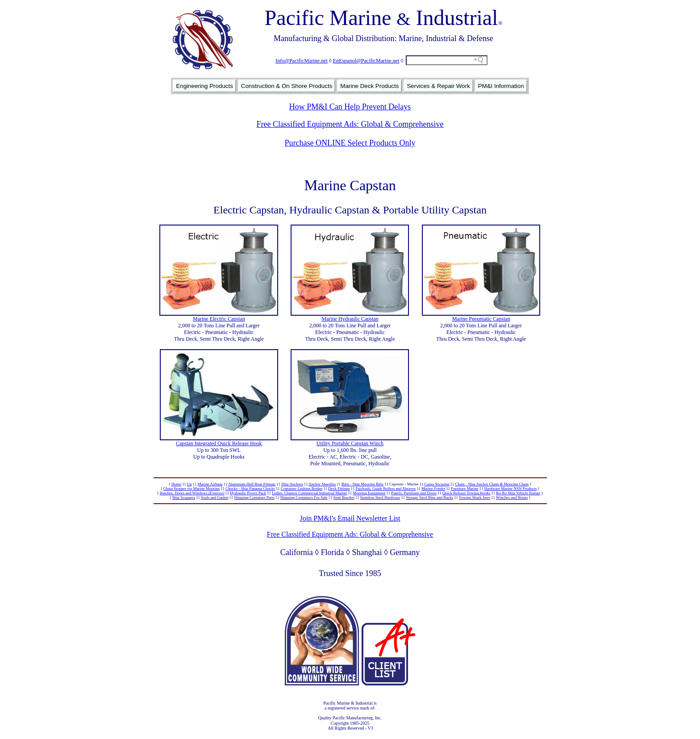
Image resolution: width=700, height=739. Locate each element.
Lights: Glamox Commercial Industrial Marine (309, 493)
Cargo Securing (437, 484)
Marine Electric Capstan (219, 319)
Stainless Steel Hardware (380, 497)
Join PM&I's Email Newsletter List (350, 518)
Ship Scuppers (184, 497)
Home (176, 484)
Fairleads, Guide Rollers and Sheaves (386, 488)
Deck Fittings (339, 488)
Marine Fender (433, 488)
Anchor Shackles (322, 484)
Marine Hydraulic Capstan (350, 319)
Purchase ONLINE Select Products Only (350, 143)
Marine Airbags (210, 484)
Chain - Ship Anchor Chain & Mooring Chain (492, 484)
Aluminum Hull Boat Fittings (252, 484)
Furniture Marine (465, 488)
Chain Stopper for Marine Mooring (192, 488)
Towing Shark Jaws (475, 497)
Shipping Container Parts (254, 497)
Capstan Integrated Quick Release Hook (219, 443)
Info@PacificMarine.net (302, 61)
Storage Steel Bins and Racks (429, 497)
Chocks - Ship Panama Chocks (250, 488)
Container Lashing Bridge (302, 488)
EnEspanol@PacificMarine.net (366, 61)
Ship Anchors (292, 484)
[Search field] (447, 60)
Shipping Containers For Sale (304, 497)
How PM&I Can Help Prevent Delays (350, 107)
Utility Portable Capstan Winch (350, 443)
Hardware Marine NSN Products (510, 488)
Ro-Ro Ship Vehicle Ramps (518, 493)
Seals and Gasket (215, 497)
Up (190, 484)
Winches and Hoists (512, 497)
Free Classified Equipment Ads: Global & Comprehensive (350, 124)
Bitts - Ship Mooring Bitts (362, 484)
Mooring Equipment (369, 493)
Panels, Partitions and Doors (414, 493)
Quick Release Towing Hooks (466, 493)
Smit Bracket (344, 497)
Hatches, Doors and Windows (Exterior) (192, 493)
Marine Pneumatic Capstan (481, 319)
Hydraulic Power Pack (248, 493)
